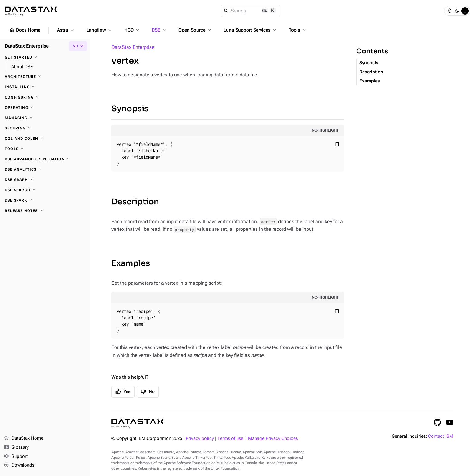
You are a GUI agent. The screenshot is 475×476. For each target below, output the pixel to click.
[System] (465, 11)
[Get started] (45, 57)
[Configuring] (45, 97)
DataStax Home (23, 438)
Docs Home (25, 30)
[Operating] (45, 108)
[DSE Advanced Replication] (45, 159)
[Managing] (45, 118)
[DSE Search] (45, 190)
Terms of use (230, 439)
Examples (131, 263)
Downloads (19, 465)
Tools (298, 30)
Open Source (195, 30)
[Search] (251, 11)
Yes (123, 392)
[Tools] (45, 149)
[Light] (449, 11)
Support (16, 457)
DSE (159, 30)
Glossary (16, 448)
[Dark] (457, 11)
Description (135, 202)
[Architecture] (45, 77)
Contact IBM (441, 436)
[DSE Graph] (45, 180)
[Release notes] (45, 211)
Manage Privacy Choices (273, 439)
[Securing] (45, 128)
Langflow (100, 30)
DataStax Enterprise (133, 47)
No (148, 392)
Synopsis (130, 109)
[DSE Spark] (45, 200)
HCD (132, 30)
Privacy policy (200, 439)
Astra (66, 30)
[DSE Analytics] (45, 169)
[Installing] (45, 87)
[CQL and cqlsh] (45, 139)
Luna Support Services (250, 30)
